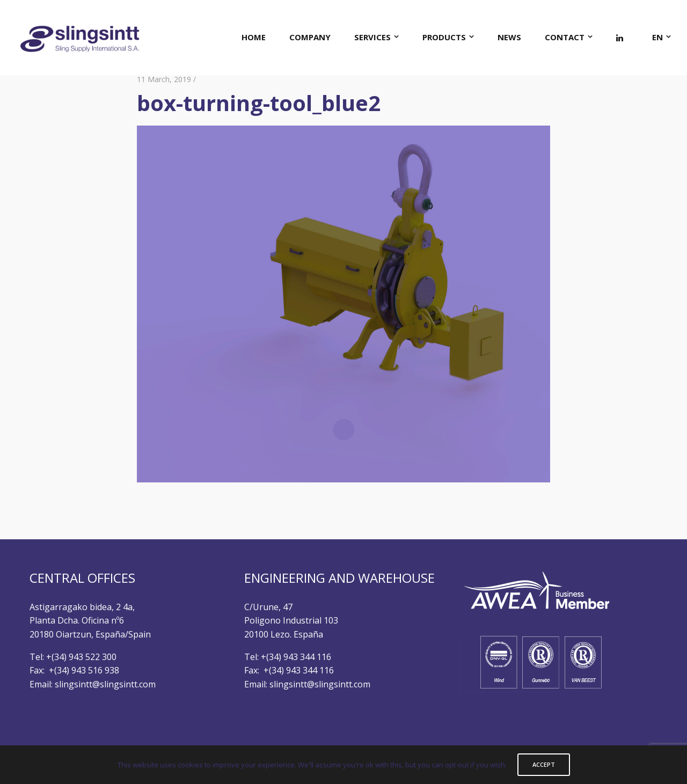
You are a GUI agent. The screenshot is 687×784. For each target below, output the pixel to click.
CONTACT (565, 37)
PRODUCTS (444, 37)
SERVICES (372, 37)
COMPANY (310, 37)
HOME (254, 37)
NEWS (509, 37)
